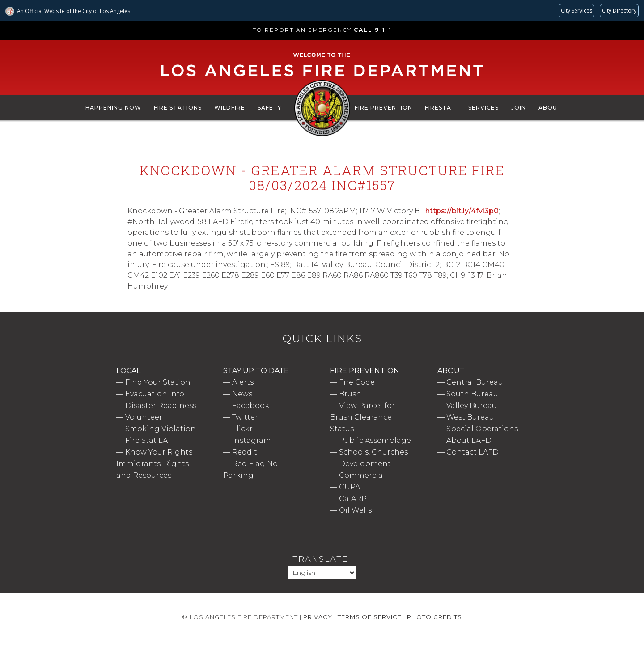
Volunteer (144, 417)
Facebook (251, 406)
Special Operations (482, 429)
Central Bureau (475, 382)
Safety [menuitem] (269, 108)
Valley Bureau (472, 406)
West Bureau (470, 417)
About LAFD (469, 440)
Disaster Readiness (161, 406)
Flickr (242, 429)
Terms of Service (370, 617)
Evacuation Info (155, 394)
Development (365, 464)
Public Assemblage (375, 440)
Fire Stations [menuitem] (178, 108)
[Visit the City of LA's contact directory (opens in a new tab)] (619, 11)
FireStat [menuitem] (440, 108)
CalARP (353, 499)
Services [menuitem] (483, 108)
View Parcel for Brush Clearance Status (362, 417)
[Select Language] (322, 573)
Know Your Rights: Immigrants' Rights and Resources (155, 464)
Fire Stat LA (146, 440)
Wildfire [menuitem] (230, 108)
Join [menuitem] (519, 108)
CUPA (350, 487)
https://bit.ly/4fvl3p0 (462, 211)
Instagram (252, 440)
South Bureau (472, 394)
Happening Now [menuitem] (113, 108)
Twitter (245, 417)
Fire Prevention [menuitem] (383, 108)
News (242, 394)
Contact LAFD (472, 452)
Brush (350, 394)
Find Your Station (158, 382)
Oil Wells (355, 510)
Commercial (362, 475)
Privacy (318, 617)
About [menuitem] (550, 108)
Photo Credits (434, 617)
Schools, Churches (373, 452)
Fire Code (357, 382)
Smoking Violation (161, 429)
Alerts (243, 382)
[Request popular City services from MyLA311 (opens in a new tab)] (576, 11)
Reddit (245, 452)
